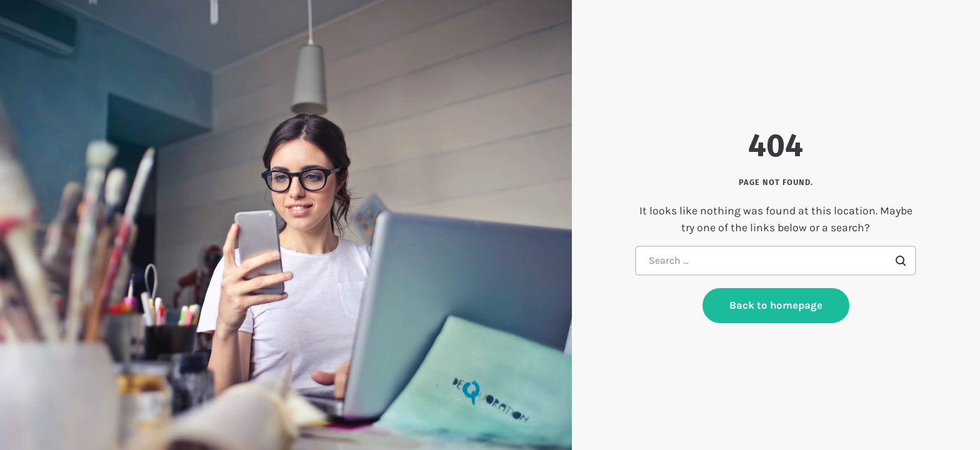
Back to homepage (776, 305)
